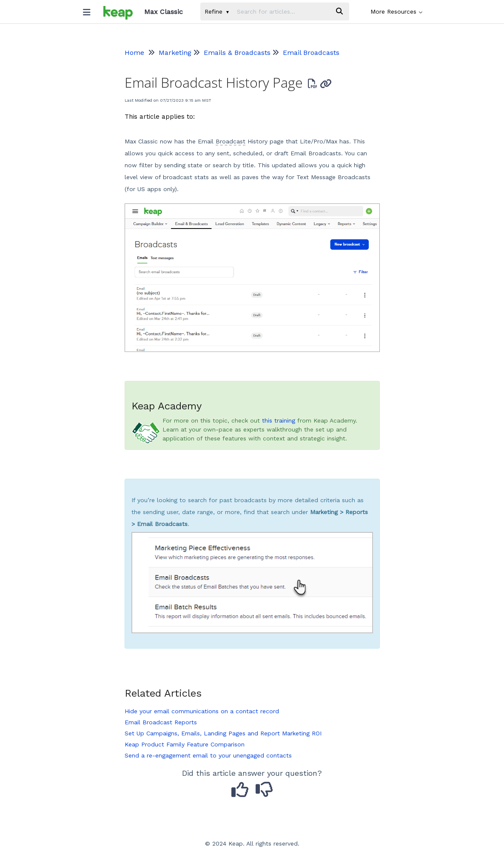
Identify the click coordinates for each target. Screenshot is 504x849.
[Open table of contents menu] (90, 10)
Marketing (175, 53)
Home (134, 53)
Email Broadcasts (311, 53)
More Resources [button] (396, 11)
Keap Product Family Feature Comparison (185, 744)
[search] (281, 11)
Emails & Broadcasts (237, 53)
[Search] (339, 11)
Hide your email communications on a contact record (202, 711)
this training (279, 420)
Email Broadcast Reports (161, 722)
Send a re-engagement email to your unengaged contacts (208, 755)
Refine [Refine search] (217, 11)
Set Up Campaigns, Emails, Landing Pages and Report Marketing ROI (223, 733)
